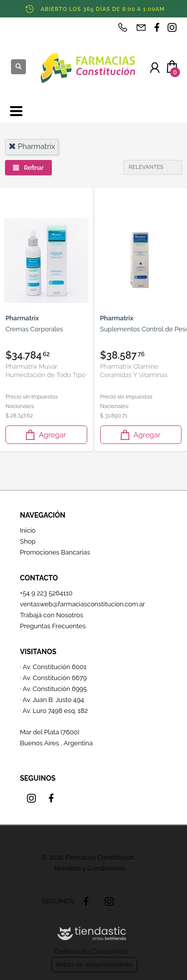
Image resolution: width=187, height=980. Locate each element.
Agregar (45, 435)
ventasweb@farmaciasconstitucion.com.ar (83, 604)
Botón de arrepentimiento (94, 964)
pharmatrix (32, 146)
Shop (28, 541)
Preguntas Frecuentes (53, 626)
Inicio (28, 530)
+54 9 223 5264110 (46, 593)
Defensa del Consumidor (92, 951)
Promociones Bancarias (55, 552)
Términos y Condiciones (89, 868)
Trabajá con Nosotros (52, 615)
